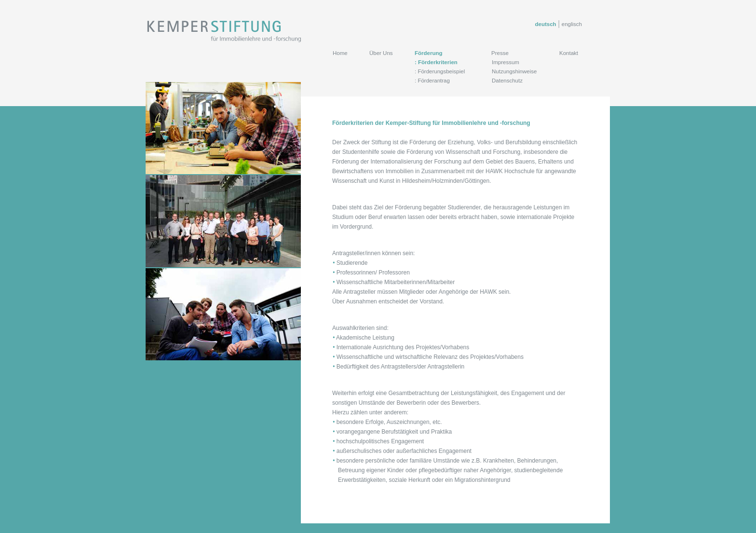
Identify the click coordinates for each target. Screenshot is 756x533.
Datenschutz (507, 81)
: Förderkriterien (436, 62)
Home (340, 53)
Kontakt (569, 53)
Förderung (429, 53)
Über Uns (381, 53)
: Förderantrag (432, 81)
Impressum (506, 62)
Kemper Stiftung (225, 31)
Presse (500, 53)
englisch (572, 24)
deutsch (546, 24)
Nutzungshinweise (514, 71)
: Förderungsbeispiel (440, 71)
